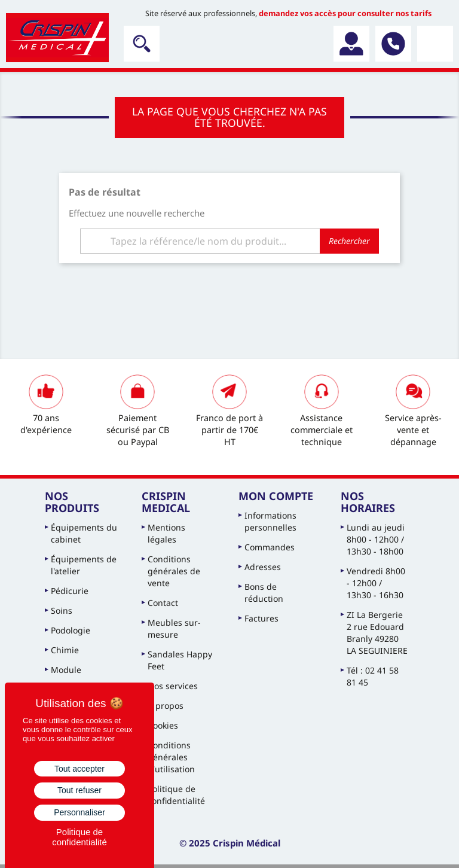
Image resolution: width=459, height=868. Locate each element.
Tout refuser (79, 790)
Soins (62, 610)
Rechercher (349, 241)
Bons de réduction (264, 593)
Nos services (173, 686)
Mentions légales (166, 533)
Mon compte (276, 496)
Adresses (263, 567)
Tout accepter (79, 769)
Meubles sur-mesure (174, 628)
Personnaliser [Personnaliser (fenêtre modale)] (79, 812)
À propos (166, 706)
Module (66, 670)
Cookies (163, 725)
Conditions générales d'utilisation (171, 757)
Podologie (71, 630)
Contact (163, 603)
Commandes (270, 547)
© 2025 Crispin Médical (230, 843)
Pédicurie (70, 591)
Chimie (65, 650)
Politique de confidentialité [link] (79, 837)
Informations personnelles (270, 521)
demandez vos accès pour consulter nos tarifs (345, 13)
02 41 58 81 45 (393, 44)
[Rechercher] (229, 241)
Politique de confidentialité (176, 795)
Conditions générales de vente (174, 571)
